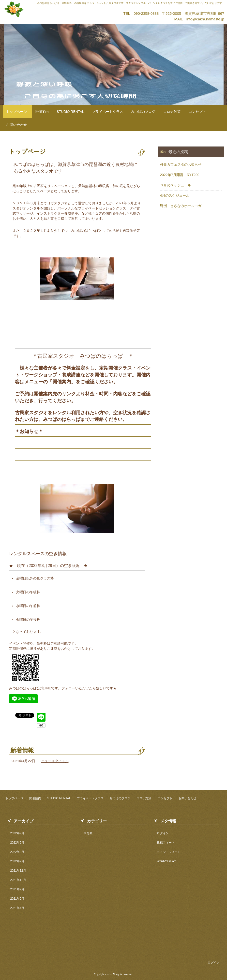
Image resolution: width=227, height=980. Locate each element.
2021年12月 (18, 871)
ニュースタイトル (55, 761)
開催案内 (42, 112)
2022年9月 (17, 833)
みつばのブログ (143, 112)
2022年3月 (17, 852)
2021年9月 (17, 889)
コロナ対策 (172, 112)
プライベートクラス (107, 112)
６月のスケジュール (176, 185)
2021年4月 (17, 908)
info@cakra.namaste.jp (205, 19)
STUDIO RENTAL (70, 112)
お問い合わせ (16, 125)
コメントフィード (169, 852)
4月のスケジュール (175, 195)
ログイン (163, 833)
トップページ (16, 112)
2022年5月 (17, 843)
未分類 (88, 833)
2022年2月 (17, 861)
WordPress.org (167, 861)
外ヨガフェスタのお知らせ (181, 164)
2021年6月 (17, 899)
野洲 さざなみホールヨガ (181, 206)
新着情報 (22, 750)
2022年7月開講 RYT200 (180, 175)
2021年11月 (18, 880)
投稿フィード (166, 843)
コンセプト (197, 112)
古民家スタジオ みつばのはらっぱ (58, 8)
